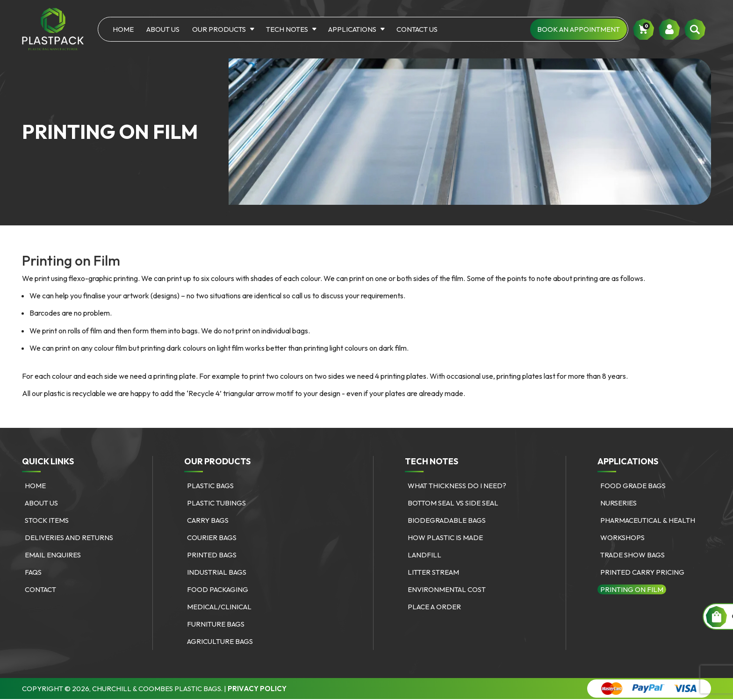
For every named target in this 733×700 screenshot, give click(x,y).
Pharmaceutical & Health (648, 520)
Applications (352, 29)
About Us (163, 29)
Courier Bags (212, 538)
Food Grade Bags (633, 486)
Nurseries (618, 503)
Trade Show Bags (632, 555)
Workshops (622, 538)
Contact (40, 589)
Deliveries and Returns (69, 538)
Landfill (424, 555)
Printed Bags (212, 555)
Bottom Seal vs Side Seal (453, 503)
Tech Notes (287, 29)
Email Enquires (53, 555)
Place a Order (434, 607)
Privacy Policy (257, 689)
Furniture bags (216, 624)
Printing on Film (632, 589)
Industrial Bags (217, 572)
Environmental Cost (447, 589)
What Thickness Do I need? (457, 486)
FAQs (33, 572)
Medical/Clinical (219, 607)
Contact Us (417, 29)
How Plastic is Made (445, 538)
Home (123, 29)
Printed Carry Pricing (642, 572)
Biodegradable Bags (447, 520)
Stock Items (47, 520)
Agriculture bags (220, 641)
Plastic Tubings (216, 503)
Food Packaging (218, 589)
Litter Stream (433, 572)
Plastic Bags (210, 486)
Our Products (219, 29)
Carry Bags (208, 520)
